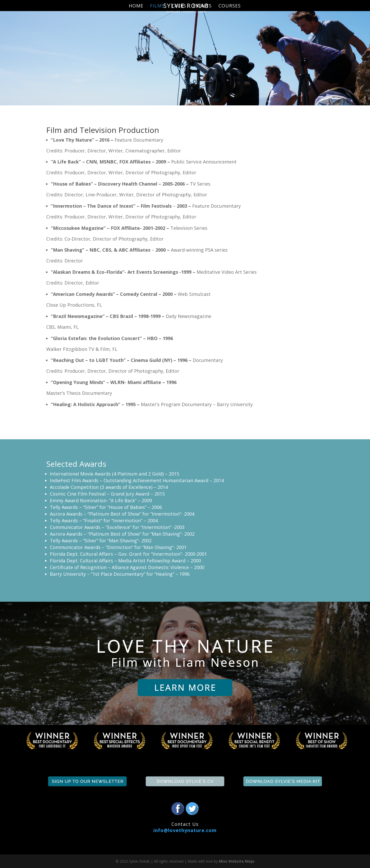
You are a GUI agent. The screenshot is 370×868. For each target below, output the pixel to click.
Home (136, 6)
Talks (179, 6)
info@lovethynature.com (185, 830)
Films (157, 6)
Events (202, 6)
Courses (230, 6)
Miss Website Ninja (237, 861)
